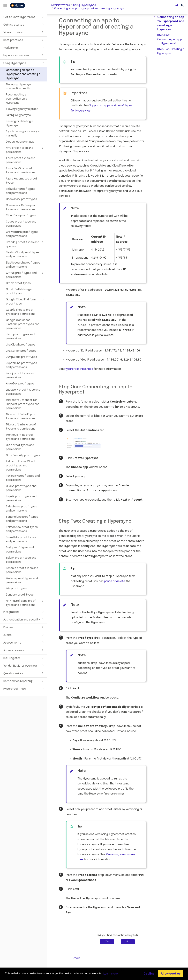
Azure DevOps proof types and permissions (21, 171)
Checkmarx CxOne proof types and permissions (22, 207)
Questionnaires (24, 673)
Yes (107, 942)
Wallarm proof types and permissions (22, 580)
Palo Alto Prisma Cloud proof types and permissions (20, 466)
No (128, 942)
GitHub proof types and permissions (25, 275)
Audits (24, 635)
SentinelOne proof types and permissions (22, 519)
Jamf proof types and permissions (20, 337)
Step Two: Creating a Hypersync (171, 51)
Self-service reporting (24, 681)
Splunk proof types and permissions (21, 560)
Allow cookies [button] (171, 974)
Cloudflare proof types (21, 216)
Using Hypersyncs (24, 63)
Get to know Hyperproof (24, 17)
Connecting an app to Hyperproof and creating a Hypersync (23, 74)
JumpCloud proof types (21, 357)
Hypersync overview (24, 55)
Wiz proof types (16, 589)
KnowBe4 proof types (20, 384)
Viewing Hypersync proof (22, 109)
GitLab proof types (18, 283)
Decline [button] (149, 974)
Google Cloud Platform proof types (25, 301)
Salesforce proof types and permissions (21, 509)
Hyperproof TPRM (24, 688)
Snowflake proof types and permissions (21, 539)
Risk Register (24, 658)
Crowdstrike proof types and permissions (22, 234)
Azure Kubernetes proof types (22, 181)
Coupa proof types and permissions (21, 224)
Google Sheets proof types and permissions (21, 312)
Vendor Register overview (24, 665)
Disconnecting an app (20, 142)
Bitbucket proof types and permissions (21, 191)
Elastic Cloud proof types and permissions (23, 255)
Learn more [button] (111, 974)
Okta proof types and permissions (20, 447)
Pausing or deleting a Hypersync (20, 123)
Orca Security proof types (23, 455)
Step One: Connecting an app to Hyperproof (170, 39)
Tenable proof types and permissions (22, 570)
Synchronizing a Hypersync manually (23, 134)
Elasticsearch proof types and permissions (23, 265)
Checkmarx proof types (21, 199)
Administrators (60, 5)
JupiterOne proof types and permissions (21, 365)
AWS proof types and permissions (25, 150)
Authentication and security (24, 619)
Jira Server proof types (21, 351)
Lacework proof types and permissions (23, 392)
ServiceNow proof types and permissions (22, 529)
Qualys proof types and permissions (21, 488)
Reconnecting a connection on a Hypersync (17, 99)
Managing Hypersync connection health (19, 87)
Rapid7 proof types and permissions (21, 498)
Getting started (24, 24)
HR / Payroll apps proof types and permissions (25, 603)
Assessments (24, 642)
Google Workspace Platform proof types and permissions (23, 324)
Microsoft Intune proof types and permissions (21, 427)
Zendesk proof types (20, 595)
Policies (24, 627)
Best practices (24, 40)
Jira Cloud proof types (21, 345)
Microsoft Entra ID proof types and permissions (22, 416)
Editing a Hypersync (18, 115)
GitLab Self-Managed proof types (20, 291)
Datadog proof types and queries (25, 244)
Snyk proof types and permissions (20, 550)
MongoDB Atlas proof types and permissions (21, 437)
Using (85, 5)
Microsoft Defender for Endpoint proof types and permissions (23, 404)
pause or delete (115, 581)
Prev (76, 958)
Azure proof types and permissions (21, 160)
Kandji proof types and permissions (21, 375)
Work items (24, 47)
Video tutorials (24, 32)
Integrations (24, 612)
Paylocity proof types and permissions (23, 478)
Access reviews (24, 650)
